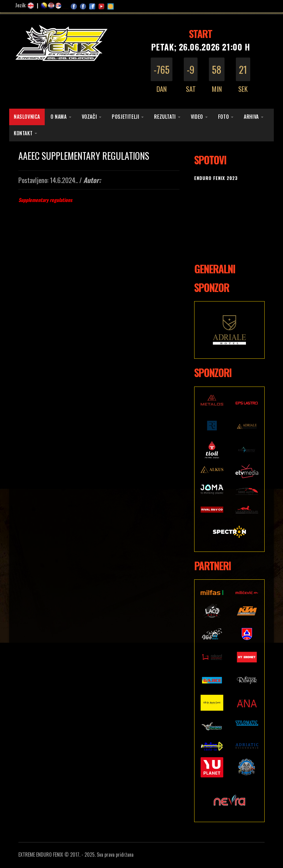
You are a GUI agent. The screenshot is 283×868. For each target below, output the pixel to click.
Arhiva (251, 117)
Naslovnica (27, 117)
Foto (223, 117)
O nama (59, 117)
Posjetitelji (125, 117)
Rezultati (165, 117)
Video (197, 117)
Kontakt (23, 133)
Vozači (89, 117)
